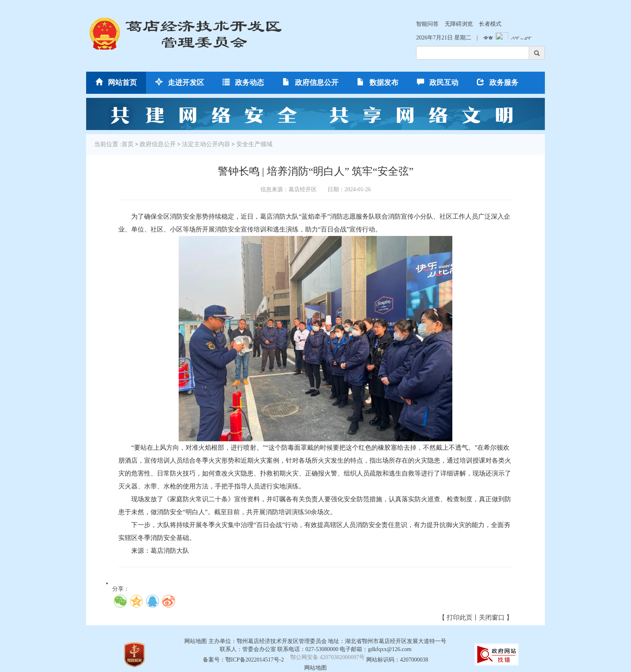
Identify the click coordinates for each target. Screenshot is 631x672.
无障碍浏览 (459, 24)
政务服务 (498, 82)
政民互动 (438, 82)
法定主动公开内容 (206, 144)
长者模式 (490, 24)
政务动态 (243, 82)
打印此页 (460, 617)
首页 (128, 144)
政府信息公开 (310, 82)
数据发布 (378, 82)
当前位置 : (108, 144)
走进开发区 (180, 82)
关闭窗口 (492, 617)
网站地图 (315, 668)
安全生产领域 (254, 144)
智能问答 (427, 24)
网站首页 (116, 82)
